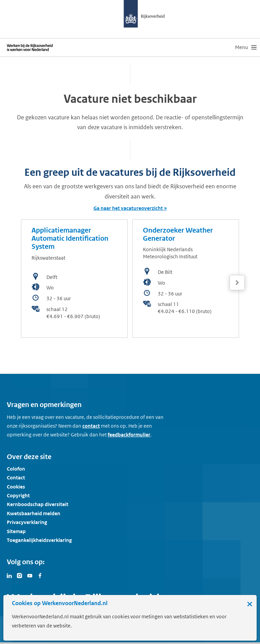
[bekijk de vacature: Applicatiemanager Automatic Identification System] (74, 279)
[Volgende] (237, 283)
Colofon (16, 469)
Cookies (16, 487)
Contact (16, 478)
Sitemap (16, 531)
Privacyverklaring (27, 522)
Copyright (18, 495)
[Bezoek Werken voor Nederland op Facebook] (40, 575)
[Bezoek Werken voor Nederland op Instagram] (20, 575)
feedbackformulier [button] (129, 435)
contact (91, 426)
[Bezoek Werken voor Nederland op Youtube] (30, 575)
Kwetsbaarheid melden (34, 513)
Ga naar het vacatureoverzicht (128, 208)
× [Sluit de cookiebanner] (250, 604)
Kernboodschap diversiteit (38, 504)
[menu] (246, 47)
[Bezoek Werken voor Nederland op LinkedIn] (9, 575)
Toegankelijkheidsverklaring (39, 540)
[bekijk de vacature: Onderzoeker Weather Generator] (186, 279)
